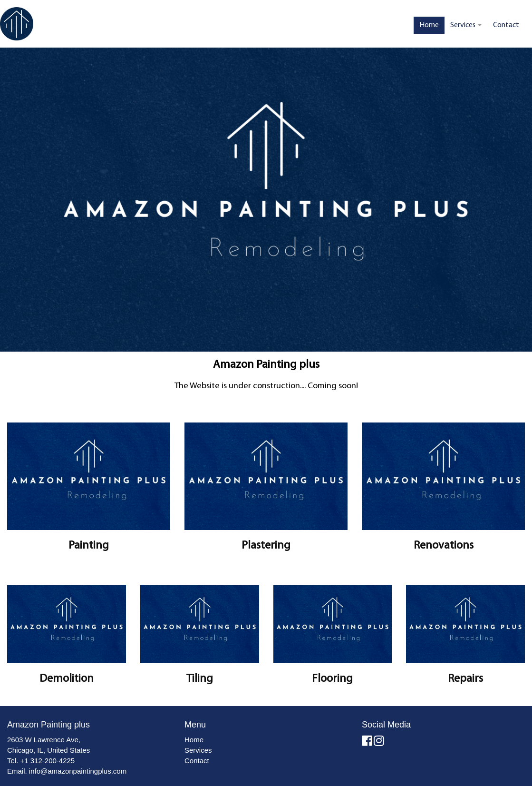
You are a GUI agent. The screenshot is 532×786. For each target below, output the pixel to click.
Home (429, 25)
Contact (506, 25)
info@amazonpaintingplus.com (78, 771)
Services (466, 25)
